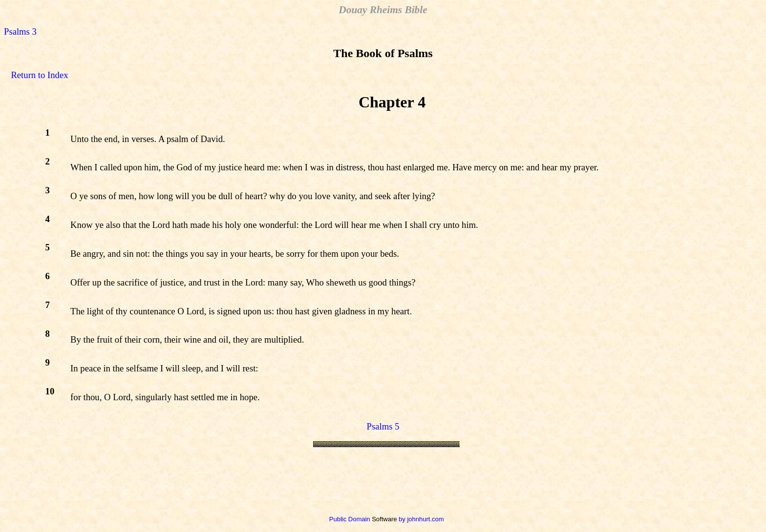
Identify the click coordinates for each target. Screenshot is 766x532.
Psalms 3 (20, 31)
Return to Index (39, 75)
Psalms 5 (383, 426)
